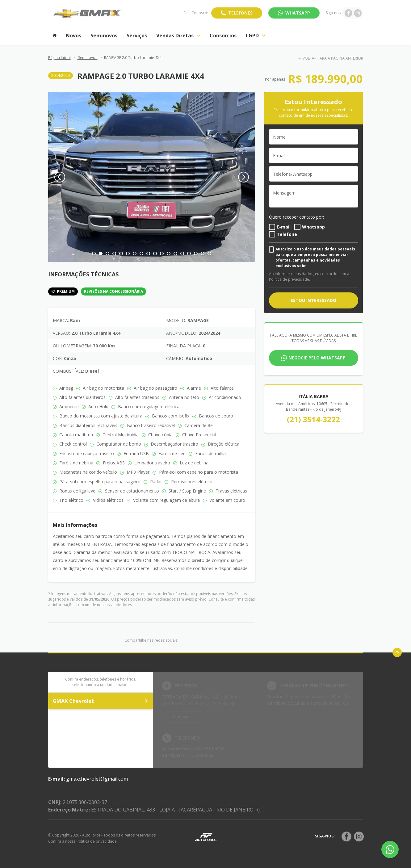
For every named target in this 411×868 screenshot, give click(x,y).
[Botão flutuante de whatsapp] (390, 849)
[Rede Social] (346, 837)
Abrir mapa (182, 717)
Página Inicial (59, 58)
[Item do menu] (55, 36)
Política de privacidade (289, 279)
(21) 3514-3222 (313, 419)
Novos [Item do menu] (73, 36)
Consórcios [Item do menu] (223, 36)
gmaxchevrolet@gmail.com (97, 779)
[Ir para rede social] (348, 13)
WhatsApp (298, 13)
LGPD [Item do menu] (256, 36)
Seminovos (87, 58)
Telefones (240, 13)
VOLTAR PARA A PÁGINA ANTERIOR (333, 58)
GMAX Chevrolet (101, 701)
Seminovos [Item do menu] (104, 36)
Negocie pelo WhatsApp (317, 358)
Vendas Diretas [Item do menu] (178, 36)
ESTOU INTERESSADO (313, 300)
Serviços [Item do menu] (137, 36)
